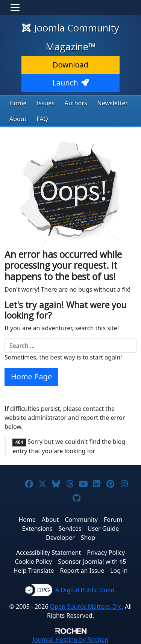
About (18, 119)
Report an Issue (82, 571)
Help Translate (34, 571)
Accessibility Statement (49, 553)
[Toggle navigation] (15, 7)
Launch (70, 83)
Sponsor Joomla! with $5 (92, 562)
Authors (76, 103)
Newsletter (113, 103)
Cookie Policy (33, 562)
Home (18, 103)
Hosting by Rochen (70, 640)
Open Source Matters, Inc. (87, 607)
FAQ (42, 119)
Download (70, 65)
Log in (119, 571)
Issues (46, 103)
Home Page (31, 377)
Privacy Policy (106, 553)
